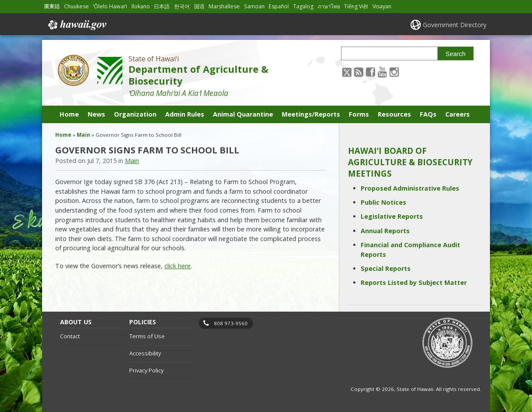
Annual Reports (385, 231)
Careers (458, 114)
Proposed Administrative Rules (410, 188)
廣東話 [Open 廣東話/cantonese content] (52, 6)
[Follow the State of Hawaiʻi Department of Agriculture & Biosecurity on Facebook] (371, 72)
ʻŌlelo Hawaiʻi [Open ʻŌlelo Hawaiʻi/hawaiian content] (110, 6)
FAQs (428, 114)
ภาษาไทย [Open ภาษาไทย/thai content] (329, 6)
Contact (70, 336)
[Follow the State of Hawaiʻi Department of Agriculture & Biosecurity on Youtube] (382, 72)
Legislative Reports (392, 216)
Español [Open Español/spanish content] (279, 6)
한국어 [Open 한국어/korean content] (182, 6)
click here (177, 266)
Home (69, 114)
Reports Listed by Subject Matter (414, 282)
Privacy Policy (146, 370)
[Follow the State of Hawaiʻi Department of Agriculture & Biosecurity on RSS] (359, 72)
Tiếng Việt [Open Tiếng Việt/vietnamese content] (356, 6)
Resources (394, 114)
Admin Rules (185, 114)
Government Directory (455, 25)
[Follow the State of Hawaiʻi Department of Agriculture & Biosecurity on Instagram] (394, 72)
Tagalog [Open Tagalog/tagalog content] (303, 6)
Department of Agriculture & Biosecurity (198, 75)
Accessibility (145, 353)
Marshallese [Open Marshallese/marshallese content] (224, 6)
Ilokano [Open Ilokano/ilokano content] (141, 6)
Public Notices (383, 202)
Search (456, 54)
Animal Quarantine (243, 114)
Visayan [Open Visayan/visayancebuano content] (382, 6)
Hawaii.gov (76, 25)
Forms (359, 114)
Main (83, 135)
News (96, 114)
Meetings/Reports (311, 114)
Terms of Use (147, 336)
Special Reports (386, 268)
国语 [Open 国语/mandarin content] (199, 6)
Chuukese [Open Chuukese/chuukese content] (76, 6)
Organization (135, 114)
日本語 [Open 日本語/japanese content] (162, 6)
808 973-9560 (231, 323)
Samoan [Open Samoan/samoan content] (254, 6)
